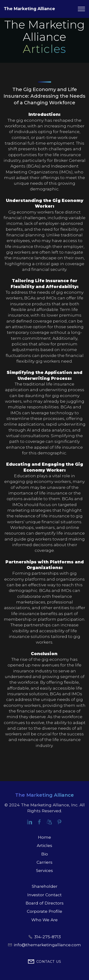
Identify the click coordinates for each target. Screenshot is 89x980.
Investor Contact (44, 895)
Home (44, 837)
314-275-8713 (47, 937)
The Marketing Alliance (29, 9)
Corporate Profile (44, 911)
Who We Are (44, 920)
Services (44, 870)
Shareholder (45, 886)
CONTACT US (45, 962)
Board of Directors (45, 903)
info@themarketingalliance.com (47, 945)
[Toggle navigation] (82, 9)
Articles (44, 845)
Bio (45, 854)
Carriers (44, 862)
